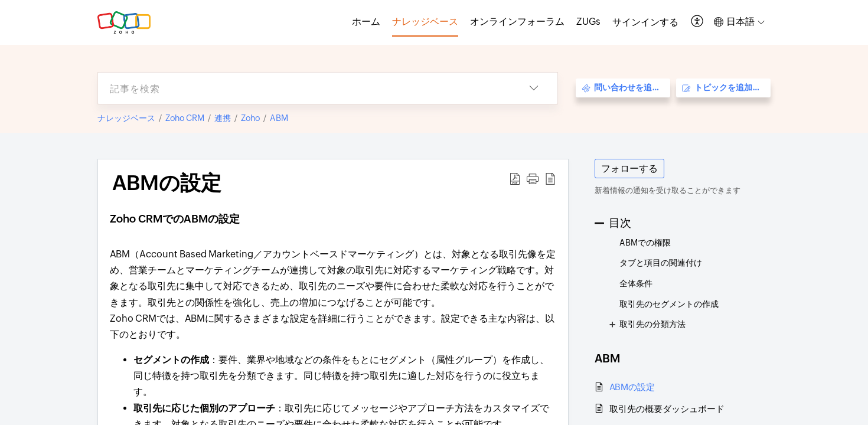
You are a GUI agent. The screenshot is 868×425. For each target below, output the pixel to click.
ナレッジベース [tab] (425, 22)
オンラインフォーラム (517, 22)
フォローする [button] (629, 169)
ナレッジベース (126, 118)
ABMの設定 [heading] (167, 183)
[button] (698, 22)
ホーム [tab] (366, 22)
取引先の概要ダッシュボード (667, 409)
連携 (223, 118)
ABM (279, 118)
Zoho (250, 118)
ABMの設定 (632, 387)
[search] (304, 88)
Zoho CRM (185, 118)
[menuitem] (645, 22)
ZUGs (588, 22)
